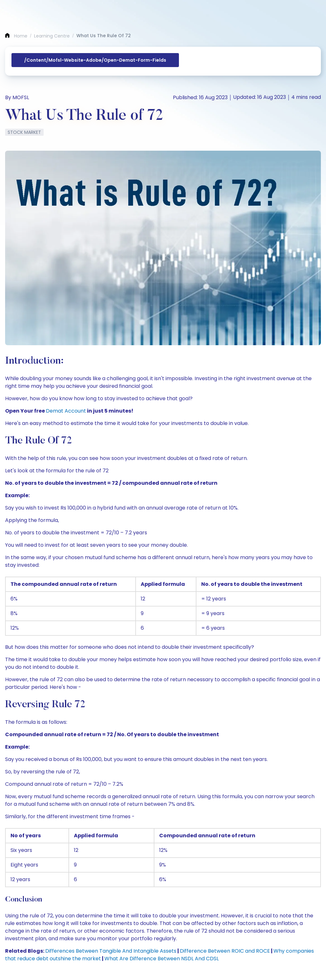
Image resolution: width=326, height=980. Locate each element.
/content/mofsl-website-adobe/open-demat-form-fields (95, 60)
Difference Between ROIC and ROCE (225, 951)
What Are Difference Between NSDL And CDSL (162, 959)
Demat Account (66, 411)
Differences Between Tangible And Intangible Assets (111, 951)
